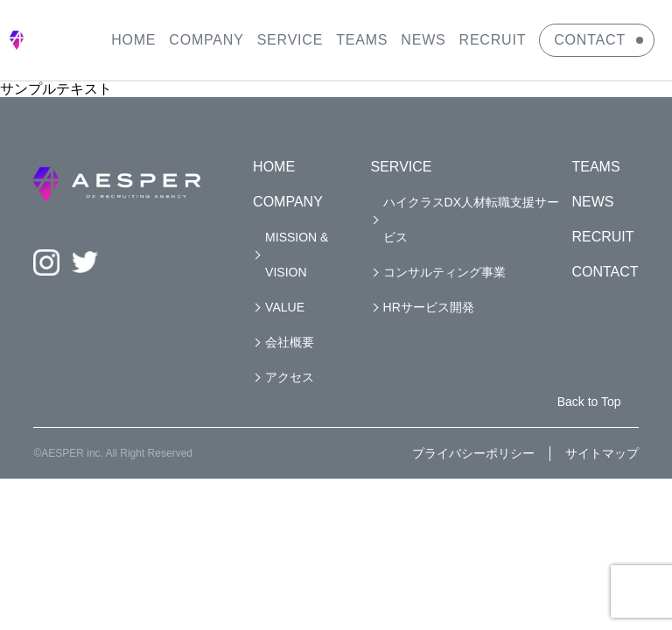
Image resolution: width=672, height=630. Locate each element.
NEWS (423, 40)
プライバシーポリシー (473, 453)
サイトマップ (602, 453)
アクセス (290, 377)
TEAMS (362, 40)
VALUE (285, 307)
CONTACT (590, 40)
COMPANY (206, 40)
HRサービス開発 (429, 307)
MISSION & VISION (297, 255)
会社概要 (290, 342)
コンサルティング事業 (444, 272)
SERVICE (290, 40)
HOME (133, 40)
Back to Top (589, 402)
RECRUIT (493, 40)
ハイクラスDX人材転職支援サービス (471, 220)
